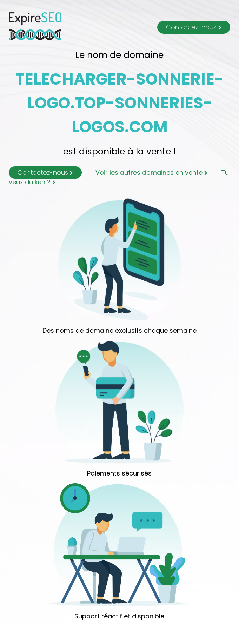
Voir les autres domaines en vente (151, 172)
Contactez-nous (194, 27)
